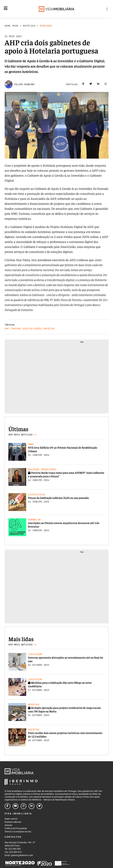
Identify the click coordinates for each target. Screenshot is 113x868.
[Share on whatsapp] (106, 84)
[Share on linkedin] (98, 84)
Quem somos (11, 819)
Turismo (16, 329)
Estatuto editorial (13, 822)
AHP (7, 329)
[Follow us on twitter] (40, 806)
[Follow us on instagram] (23, 806)
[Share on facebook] (83, 84)
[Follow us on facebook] (7, 806)
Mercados (46, 26)
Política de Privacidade (16, 828)
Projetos (49, 329)
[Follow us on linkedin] (31, 806)
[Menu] (6, 8)
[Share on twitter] (91, 84)
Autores (8, 825)
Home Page (12, 26)
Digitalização (32, 329)
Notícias (29, 26)
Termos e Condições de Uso (18, 832)
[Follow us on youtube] (15, 806)
